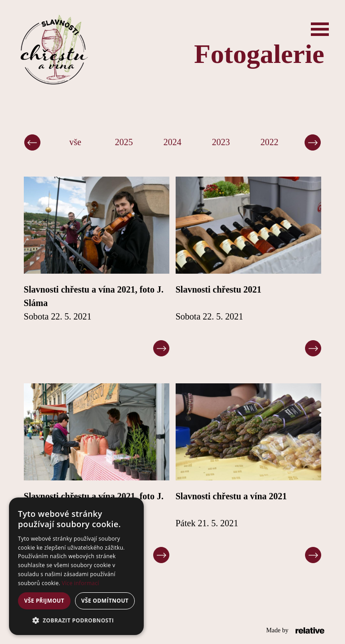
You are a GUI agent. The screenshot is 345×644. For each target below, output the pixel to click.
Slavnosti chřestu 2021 (219, 289)
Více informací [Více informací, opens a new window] (81, 583)
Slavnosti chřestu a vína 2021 (231, 496)
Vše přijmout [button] (44, 601)
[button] (76, 621)
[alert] (76, 566)
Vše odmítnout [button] (105, 601)
